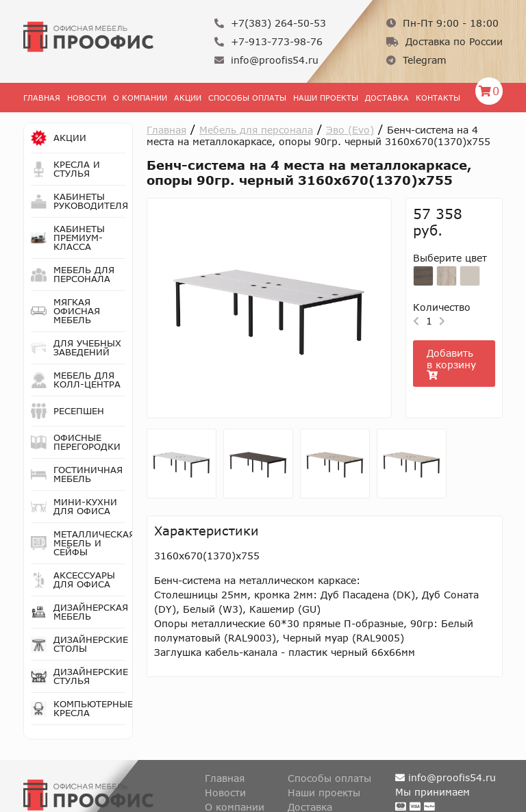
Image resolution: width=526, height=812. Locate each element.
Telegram (416, 60)
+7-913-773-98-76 (268, 41)
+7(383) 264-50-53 (270, 23)
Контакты (438, 98)
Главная (42, 98)
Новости (87, 98)
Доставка (387, 98)
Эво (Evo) (350, 130)
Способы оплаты (247, 98)
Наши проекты (326, 98)
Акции (188, 98)
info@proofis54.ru (266, 60)
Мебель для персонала (256, 130)
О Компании (140, 98)
